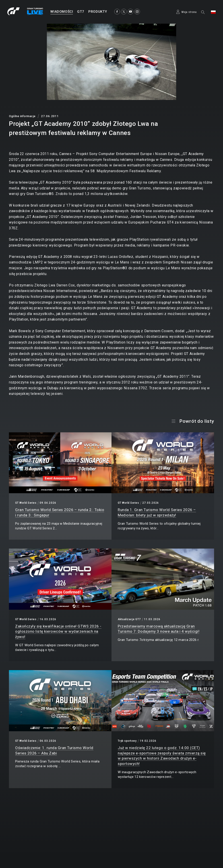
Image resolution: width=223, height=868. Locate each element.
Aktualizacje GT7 (129, 619)
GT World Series (26, 503)
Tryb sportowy (127, 741)
